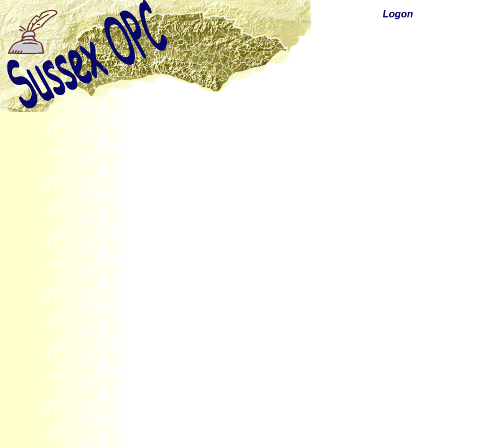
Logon (398, 14)
